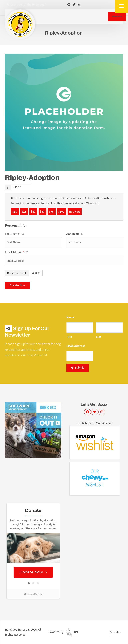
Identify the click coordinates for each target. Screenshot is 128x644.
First (69, 337)
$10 (15, 211)
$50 (43, 211)
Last (99, 337)
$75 (52, 211)
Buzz (72, 632)
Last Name (74, 234)
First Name (15, 234)
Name (70, 317)
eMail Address (76, 346)
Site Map (116, 632)
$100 (62, 211)
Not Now (75, 211)
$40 (33, 211)
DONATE (117, 16)
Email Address (17, 253)
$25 (24, 211)
